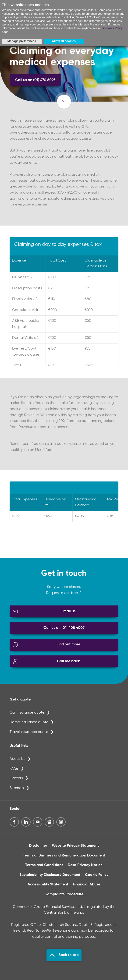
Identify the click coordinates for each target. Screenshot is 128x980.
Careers (16, 778)
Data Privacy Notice (85, 865)
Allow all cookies (64, 41)
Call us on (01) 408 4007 (64, 628)
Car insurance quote (27, 713)
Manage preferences (22, 41)
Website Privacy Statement (75, 846)
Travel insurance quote (29, 732)
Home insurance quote (29, 722)
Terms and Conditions (44, 865)
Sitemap (17, 788)
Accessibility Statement (48, 884)
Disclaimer (38, 846)
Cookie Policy (97, 875)
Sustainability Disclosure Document (50, 875)
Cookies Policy (113, 28)
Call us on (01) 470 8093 (35, 80)
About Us (17, 759)
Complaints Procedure (64, 894)
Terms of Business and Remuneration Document (64, 856)
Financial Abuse (87, 884)
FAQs (14, 769)
